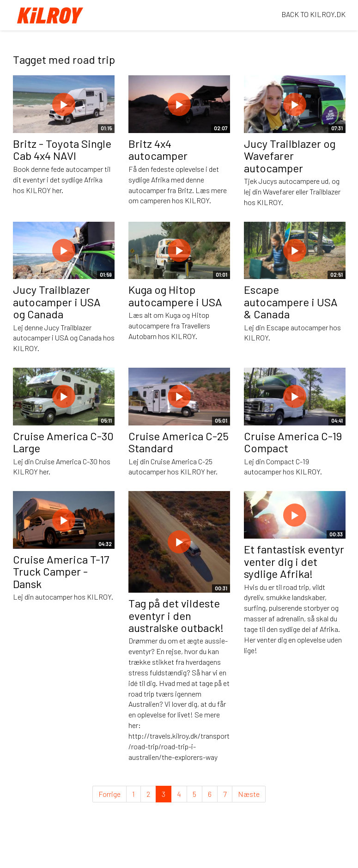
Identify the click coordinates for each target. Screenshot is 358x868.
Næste (249, 794)
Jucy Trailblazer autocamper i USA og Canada (57, 302)
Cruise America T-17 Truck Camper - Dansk (61, 571)
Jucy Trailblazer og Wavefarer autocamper (290, 156)
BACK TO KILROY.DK (313, 14)
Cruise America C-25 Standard (179, 442)
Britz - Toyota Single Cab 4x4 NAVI (62, 149)
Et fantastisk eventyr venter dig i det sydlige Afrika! (294, 561)
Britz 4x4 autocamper (158, 149)
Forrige (109, 794)
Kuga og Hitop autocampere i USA (175, 295)
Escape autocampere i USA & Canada (291, 302)
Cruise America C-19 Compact (293, 442)
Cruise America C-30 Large (63, 442)
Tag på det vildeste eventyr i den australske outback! (176, 615)
